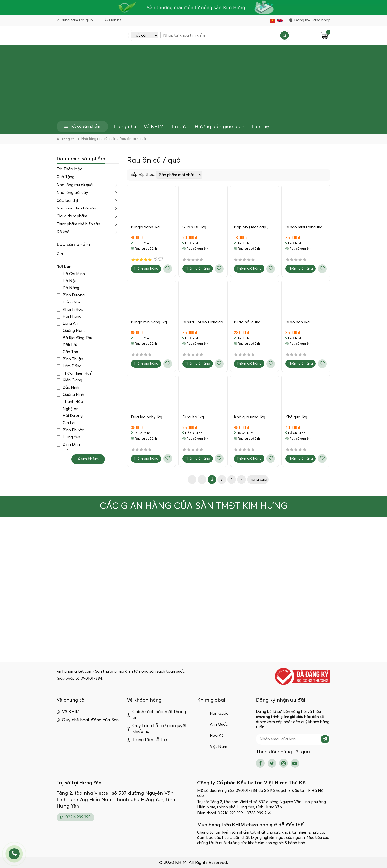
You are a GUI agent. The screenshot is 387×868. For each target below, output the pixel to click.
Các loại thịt (68, 201)
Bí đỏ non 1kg (297, 322)
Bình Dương (71, 295)
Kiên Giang (69, 380)
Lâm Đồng (69, 366)
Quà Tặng (65, 177)
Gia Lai (66, 423)
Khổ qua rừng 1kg (250, 417)
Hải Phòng (69, 316)
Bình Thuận (70, 359)
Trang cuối (258, 479)
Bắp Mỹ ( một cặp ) (251, 227)
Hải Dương (70, 416)
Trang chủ (125, 127)
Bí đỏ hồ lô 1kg (247, 322)
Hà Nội (66, 281)
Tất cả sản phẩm (82, 126)
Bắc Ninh (68, 387)
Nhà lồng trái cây (72, 193)
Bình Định (68, 444)
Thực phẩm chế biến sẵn (78, 224)
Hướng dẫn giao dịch (220, 127)
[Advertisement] (193, 84)
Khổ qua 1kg (296, 417)
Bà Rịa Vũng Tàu (74, 338)
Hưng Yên (68, 437)
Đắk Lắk (67, 345)
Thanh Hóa (70, 402)
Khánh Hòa (70, 310)
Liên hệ (260, 127)
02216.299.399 (75, 817)
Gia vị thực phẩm (72, 216)
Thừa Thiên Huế (74, 373)
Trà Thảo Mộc (69, 169)
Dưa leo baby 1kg (146, 417)
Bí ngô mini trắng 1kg (304, 227)
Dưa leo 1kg (193, 417)
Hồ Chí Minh (71, 274)
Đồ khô (63, 232)
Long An (67, 324)
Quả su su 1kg (194, 227)
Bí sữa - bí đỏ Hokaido (203, 322)
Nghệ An (68, 409)
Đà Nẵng (68, 288)
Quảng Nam (71, 331)
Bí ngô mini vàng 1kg (149, 322)
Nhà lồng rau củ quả (75, 185)
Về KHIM (154, 127)
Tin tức (179, 127)
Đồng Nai (68, 302)
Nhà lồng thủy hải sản (76, 208)
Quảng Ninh (70, 395)
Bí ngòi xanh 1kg (145, 227)
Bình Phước (70, 430)
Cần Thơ (68, 352)
